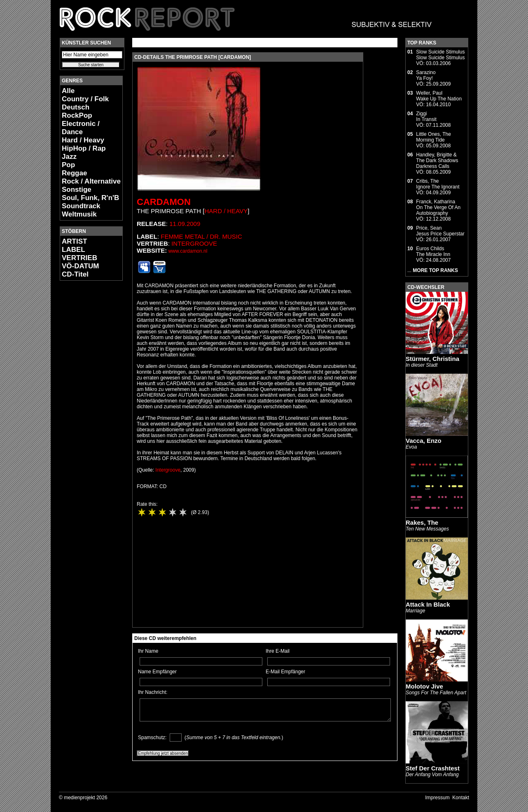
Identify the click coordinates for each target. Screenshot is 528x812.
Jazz (69, 157)
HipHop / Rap (84, 148)
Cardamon (164, 202)
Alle (68, 91)
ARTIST (74, 241)
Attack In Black (428, 604)
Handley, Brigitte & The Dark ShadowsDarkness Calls (437, 161)
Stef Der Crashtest (433, 768)
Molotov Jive (424, 686)
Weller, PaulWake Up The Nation (439, 96)
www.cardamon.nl (188, 251)
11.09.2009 (185, 224)
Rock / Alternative (91, 181)
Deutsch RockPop (77, 111)
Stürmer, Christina (432, 359)
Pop (68, 165)
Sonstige (77, 190)
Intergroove (194, 243)
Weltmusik (79, 214)
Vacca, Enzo (424, 441)
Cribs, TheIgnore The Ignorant (438, 184)
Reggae (74, 173)
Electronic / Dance (81, 128)
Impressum (437, 798)
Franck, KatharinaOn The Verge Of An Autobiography (438, 207)
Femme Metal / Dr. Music (201, 236)
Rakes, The (422, 522)
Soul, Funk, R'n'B (90, 198)
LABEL (74, 250)
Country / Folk (85, 99)
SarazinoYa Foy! (426, 75)
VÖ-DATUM (80, 266)
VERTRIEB (79, 258)
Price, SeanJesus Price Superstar (440, 231)
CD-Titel (75, 274)
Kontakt (461, 798)
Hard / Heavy (83, 140)
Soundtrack (81, 206)
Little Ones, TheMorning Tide (433, 137)
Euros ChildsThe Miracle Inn (433, 251)
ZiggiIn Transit (426, 116)
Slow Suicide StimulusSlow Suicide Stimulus (440, 55)
